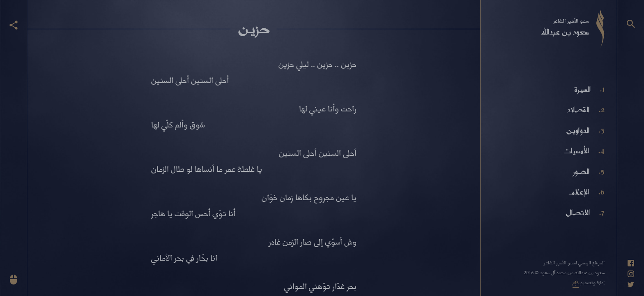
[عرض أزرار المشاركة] (14, 25)
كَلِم (576, 282)
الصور (581, 171)
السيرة (582, 89)
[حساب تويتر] (631, 284)
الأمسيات (576, 151)
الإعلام (579, 192)
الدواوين (578, 130)
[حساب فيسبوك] (631, 263)
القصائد (578, 110)
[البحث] (631, 24)
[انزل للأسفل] (14, 280)
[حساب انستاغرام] (631, 274)
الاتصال (578, 213)
